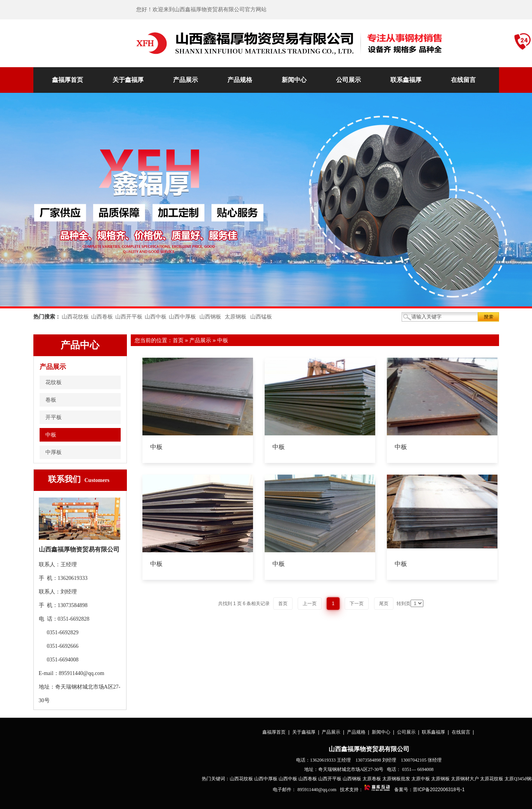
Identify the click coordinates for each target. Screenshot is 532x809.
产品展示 (185, 80)
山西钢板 (210, 317)
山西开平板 (129, 317)
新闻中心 (294, 80)
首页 (178, 340)
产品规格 (240, 80)
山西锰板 (261, 317)
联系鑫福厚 (406, 80)
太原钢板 (236, 317)
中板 (223, 340)
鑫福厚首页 (68, 80)
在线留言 (463, 80)
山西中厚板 (182, 317)
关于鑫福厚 (128, 80)
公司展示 (348, 80)
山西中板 (156, 317)
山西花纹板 (75, 317)
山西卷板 (102, 317)
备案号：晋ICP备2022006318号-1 (429, 790)
